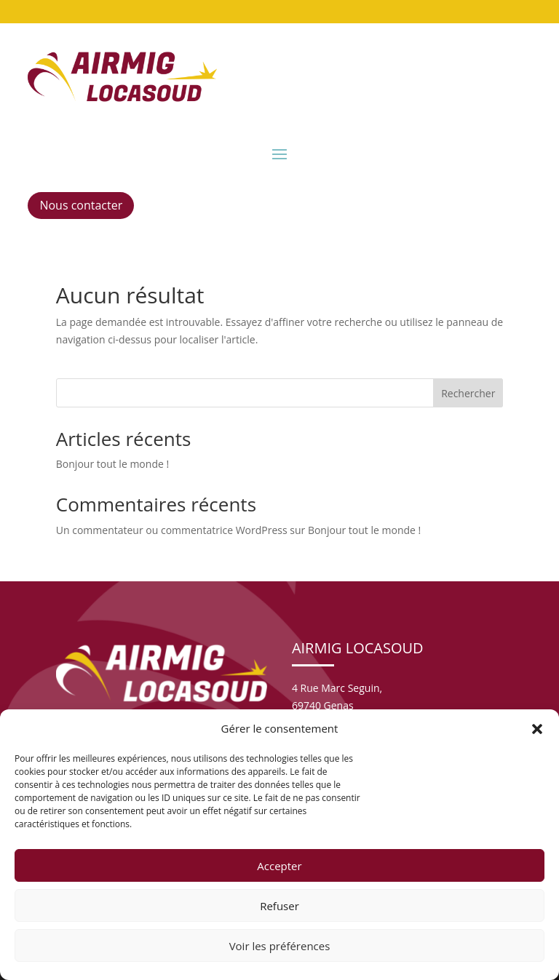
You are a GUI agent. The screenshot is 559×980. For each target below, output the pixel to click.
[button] (537, 729)
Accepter (279, 866)
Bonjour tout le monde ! (112, 464)
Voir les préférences (280, 946)
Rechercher (468, 393)
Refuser (279, 906)
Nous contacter (81, 205)
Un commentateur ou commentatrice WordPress (172, 530)
